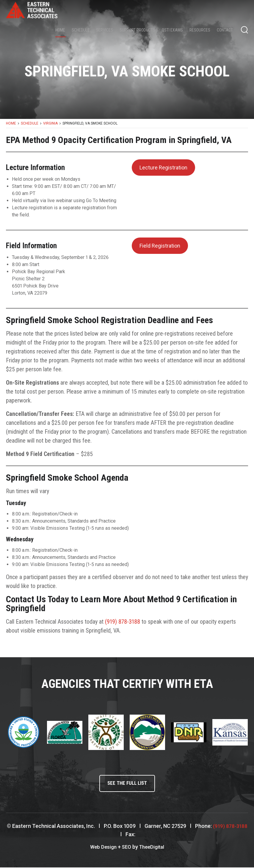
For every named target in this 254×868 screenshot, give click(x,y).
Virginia (50, 123)
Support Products (137, 30)
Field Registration (160, 246)
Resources (200, 30)
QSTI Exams (172, 30)
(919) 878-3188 (123, 622)
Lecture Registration (163, 168)
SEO (126, 848)
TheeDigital (153, 848)
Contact (225, 30)
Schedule (81, 30)
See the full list (127, 784)
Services (105, 30)
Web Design (102, 848)
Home (60, 30)
